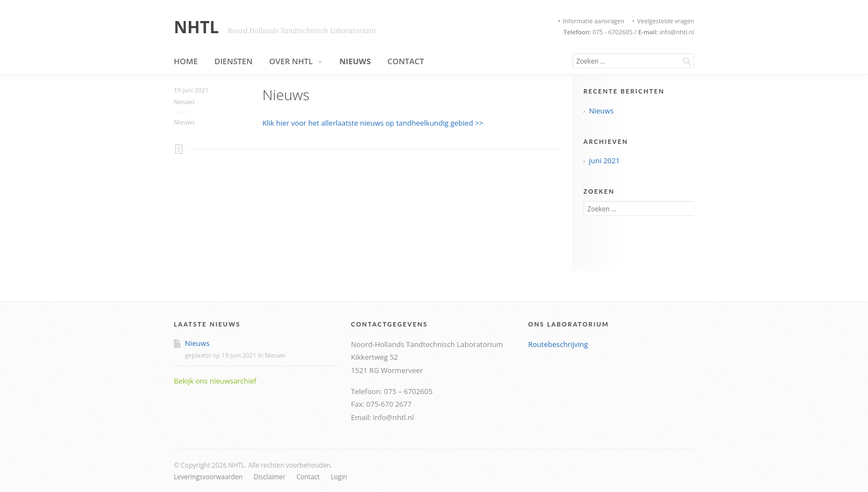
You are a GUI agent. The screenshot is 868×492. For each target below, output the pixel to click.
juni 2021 (604, 160)
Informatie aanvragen (594, 21)
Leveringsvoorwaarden (208, 477)
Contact (406, 61)
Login (339, 477)
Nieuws (355, 61)
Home (186, 61)
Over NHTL (296, 61)
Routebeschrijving (558, 344)
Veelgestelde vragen (666, 21)
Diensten (233, 61)
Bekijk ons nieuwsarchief (215, 381)
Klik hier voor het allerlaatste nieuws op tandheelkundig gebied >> (373, 123)
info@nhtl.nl (676, 32)
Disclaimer (269, 477)
